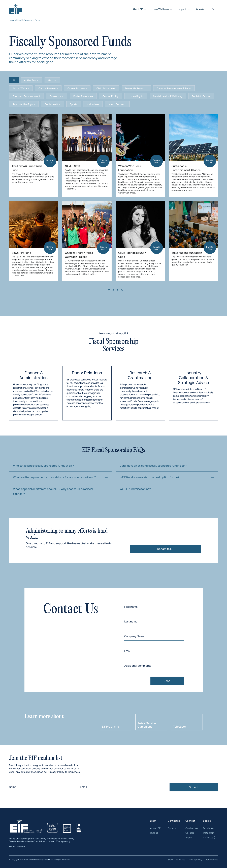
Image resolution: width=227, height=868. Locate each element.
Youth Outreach (118, 104)
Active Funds (31, 80)
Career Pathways (77, 88)
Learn (153, 821)
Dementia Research (136, 88)
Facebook (208, 828)
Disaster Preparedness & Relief (174, 88)
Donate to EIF (166, 549)
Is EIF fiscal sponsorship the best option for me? (149, 477)
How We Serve (163, 9)
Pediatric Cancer (201, 96)
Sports (74, 104)
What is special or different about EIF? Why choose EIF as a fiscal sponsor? (53, 491)
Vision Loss (93, 104)
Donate (200, 9)
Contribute (174, 821)
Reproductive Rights (24, 104)
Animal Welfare (21, 88)
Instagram (209, 833)
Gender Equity (110, 96)
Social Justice (53, 104)
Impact (184, 9)
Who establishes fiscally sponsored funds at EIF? (43, 466)
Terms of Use (212, 860)
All (14, 80)
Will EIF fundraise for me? (135, 489)
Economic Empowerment (26, 96)
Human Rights (136, 96)
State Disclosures (176, 860)
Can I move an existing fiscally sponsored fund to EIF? (153, 466)
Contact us (192, 828)
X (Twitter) (209, 837)
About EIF (140, 9)
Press (189, 837)
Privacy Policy (56, 772)
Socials (207, 821)
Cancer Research (48, 88)
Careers (190, 833)
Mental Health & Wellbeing (168, 96)
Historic (52, 80)
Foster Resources (83, 96)
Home (12, 20)
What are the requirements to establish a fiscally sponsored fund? (54, 477)
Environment (57, 96)
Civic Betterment (106, 88)
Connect (190, 821)
